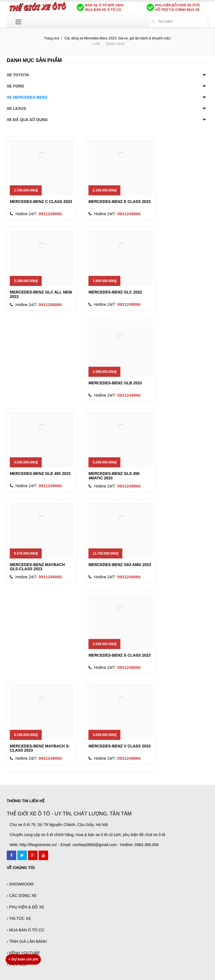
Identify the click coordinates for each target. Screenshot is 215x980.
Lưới (96, 44)
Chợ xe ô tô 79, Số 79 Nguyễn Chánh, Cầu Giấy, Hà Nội (59, 825)
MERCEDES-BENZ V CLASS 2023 (120, 746)
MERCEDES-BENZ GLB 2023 (115, 383)
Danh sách (115, 44)
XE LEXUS (16, 108)
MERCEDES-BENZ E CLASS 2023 (120, 202)
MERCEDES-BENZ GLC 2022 (115, 292)
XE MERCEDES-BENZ (27, 97)
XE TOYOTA (18, 75)
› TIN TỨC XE (19, 919)
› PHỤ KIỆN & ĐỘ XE (25, 907)
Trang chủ (52, 38)
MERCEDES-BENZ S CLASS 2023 (120, 655)
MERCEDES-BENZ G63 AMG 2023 (120, 565)
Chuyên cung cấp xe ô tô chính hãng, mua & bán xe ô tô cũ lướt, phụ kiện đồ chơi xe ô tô (87, 835)
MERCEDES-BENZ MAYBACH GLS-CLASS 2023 (37, 567)
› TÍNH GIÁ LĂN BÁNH (27, 941)
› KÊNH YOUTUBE (23, 953)
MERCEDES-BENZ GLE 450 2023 (40, 474)
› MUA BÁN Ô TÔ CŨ (25, 930)
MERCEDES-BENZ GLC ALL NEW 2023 (41, 294)
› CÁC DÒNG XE (22, 896)
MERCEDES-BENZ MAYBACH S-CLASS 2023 (40, 748)
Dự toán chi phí (23, 959)
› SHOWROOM (20, 884)
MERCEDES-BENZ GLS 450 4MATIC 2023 (114, 476)
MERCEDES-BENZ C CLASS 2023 (41, 202)
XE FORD (15, 86)
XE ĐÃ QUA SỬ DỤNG (27, 120)
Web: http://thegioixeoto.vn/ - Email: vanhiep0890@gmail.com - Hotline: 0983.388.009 (84, 845)
